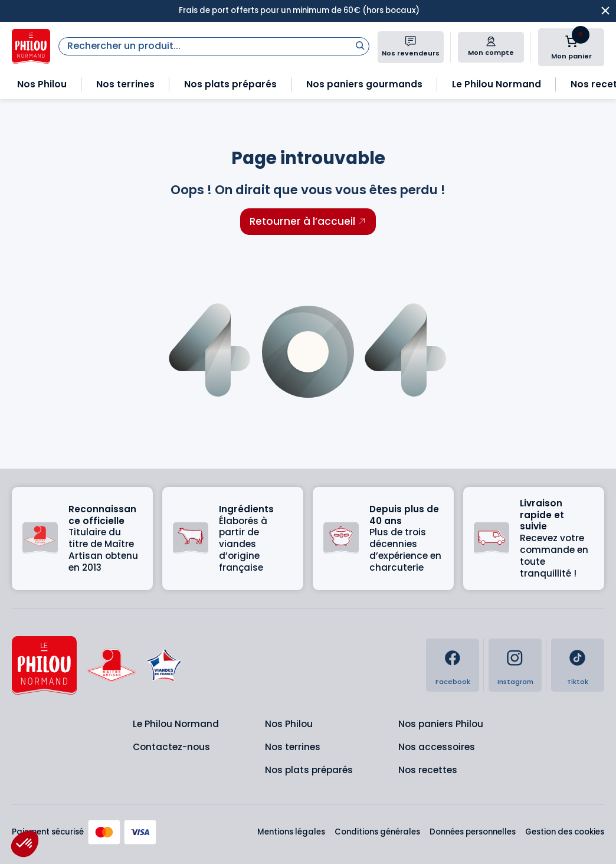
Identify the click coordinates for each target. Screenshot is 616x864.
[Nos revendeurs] (411, 41)
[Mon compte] (491, 41)
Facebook (453, 682)
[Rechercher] (360, 45)
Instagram (515, 682)
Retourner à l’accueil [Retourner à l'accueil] (302, 221)
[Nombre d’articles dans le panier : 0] (571, 41)
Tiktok (578, 682)
